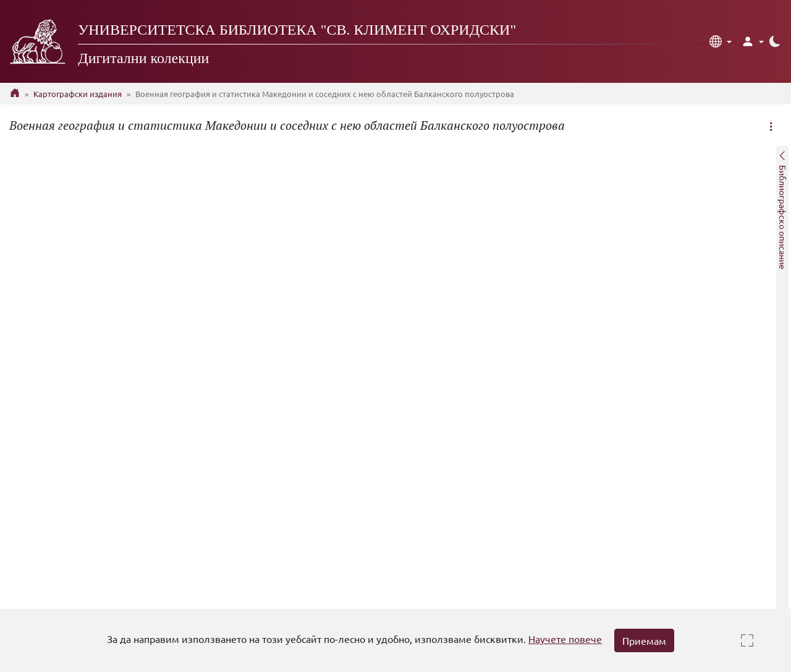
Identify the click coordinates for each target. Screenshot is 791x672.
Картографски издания (78, 94)
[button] (721, 41)
